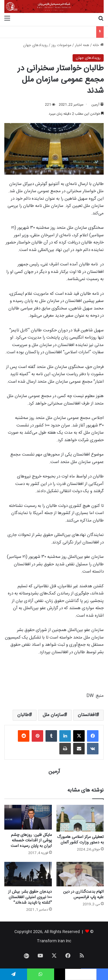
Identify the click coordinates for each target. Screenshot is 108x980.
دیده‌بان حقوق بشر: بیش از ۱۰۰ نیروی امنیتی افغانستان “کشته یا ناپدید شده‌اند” (30, 897)
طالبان (23, 715)
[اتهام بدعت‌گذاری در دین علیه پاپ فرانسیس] (80, 874)
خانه (98, 45)
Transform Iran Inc (54, 941)
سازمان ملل (53, 715)
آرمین (95, 105)
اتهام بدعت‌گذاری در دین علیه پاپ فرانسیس (83, 895)
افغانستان (87, 715)
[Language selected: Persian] (81, 974)
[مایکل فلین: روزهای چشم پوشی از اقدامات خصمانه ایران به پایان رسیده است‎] (28, 817)
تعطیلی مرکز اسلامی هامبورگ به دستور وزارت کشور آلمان (80, 840)
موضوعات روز (61, 45)
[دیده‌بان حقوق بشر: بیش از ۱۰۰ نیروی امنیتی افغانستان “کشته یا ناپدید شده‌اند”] (28, 874)
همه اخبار (82, 45)
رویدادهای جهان (35, 45)
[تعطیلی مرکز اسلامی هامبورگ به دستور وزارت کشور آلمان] (80, 818)
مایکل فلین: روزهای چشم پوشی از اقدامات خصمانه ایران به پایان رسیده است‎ (31, 841)
